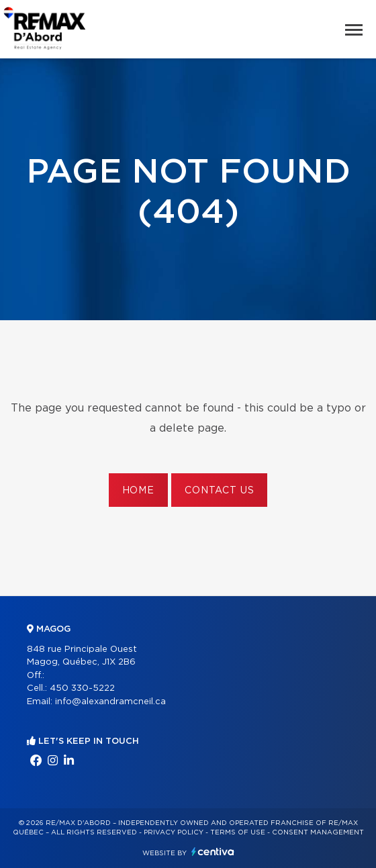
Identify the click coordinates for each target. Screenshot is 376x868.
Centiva (213, 852)
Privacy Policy (174, 832)
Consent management (318, 832)
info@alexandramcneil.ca (110, 702)
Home (138, 491)
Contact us (219, 491)
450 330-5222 (82, 688)
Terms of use (238, 832)
